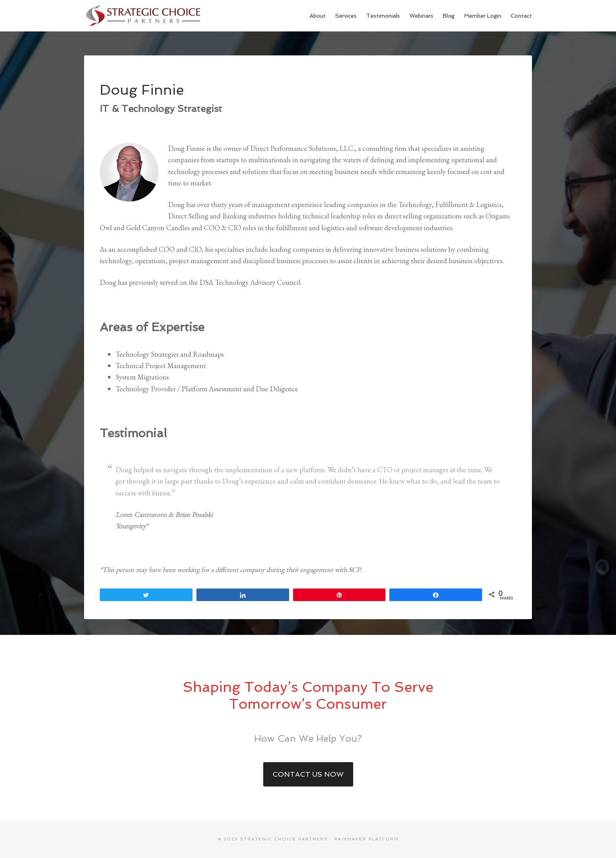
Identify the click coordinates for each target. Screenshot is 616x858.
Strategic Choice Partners (143, 16)
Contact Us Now (308, 774)
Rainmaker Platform (366, 839)
